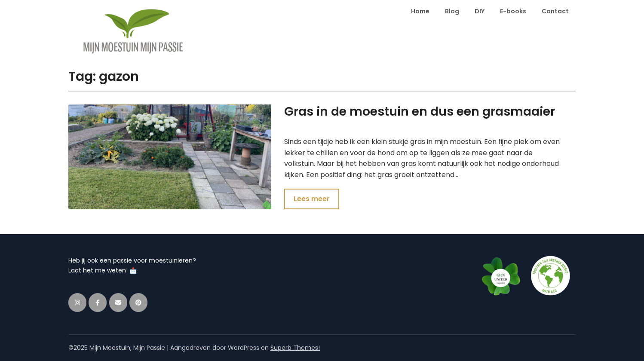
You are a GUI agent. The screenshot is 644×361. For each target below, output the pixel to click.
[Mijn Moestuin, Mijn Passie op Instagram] (77, 303)
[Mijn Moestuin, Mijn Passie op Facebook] (98, 303)
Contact (555, 11)
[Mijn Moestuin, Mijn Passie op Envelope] (118, 303)
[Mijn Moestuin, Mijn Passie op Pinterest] (138, 303)
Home (420, 11)
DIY (480, 11)
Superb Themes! (295, 348)
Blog (452, 11)
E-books (513, 11)
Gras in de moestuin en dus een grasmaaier (420, 112)
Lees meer (312, 199)
